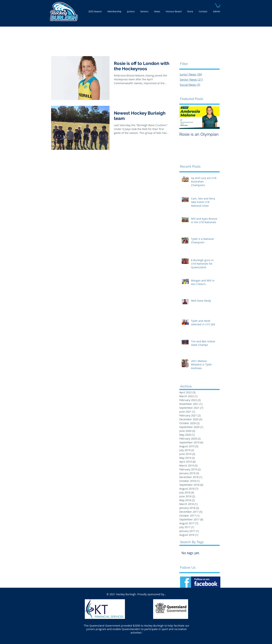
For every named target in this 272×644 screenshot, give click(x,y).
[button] (218, 5)
